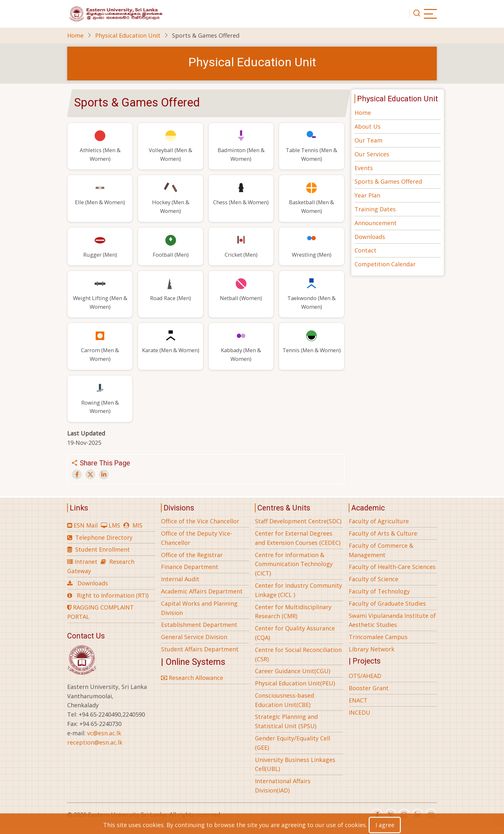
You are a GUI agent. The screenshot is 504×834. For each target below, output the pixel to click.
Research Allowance (192, 685)
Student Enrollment (103, 557)
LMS (114, 533)
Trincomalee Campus (378, 645)
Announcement (376, 223)
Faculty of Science (373, 587)
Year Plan (367, 195)
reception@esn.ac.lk (95, 750)
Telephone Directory (104, 545)
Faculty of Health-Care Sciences (392, 574)
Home (75, 35)
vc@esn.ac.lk (104, 741)
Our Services (372, 154)
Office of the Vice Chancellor (200, 529)
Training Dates (375, 209)
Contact (365, 250)
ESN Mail (86, 533)
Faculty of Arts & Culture (383, 541)
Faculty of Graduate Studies (387, 611)
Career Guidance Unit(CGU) (292, 679)
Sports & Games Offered (388, 181)
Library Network (372, 657)
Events (364, 168)
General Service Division (194, 645)
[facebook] (377, 822)
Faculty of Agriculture (379, 529)
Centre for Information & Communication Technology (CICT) (294, 572)
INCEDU (360, 720)
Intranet (86, 569)
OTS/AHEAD (365, 683)
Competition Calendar (385, 264)
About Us (368, 126)
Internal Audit (180, 587)
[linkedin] (418, 822)
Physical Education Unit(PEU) (295, 691)
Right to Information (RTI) (113, 603)
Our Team (369, 140)
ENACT (358, 708)
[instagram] (404, 822)
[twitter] (391, 822)
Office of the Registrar (192, 562)
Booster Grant (369, 696)
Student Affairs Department (200, 657)
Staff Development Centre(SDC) (298, 529)
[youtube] (431, 822)
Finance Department (190, 574)
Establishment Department (199, 632)
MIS (137, 533)
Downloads (370, 237)
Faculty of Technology (379, 599)
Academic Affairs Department (202, 599)
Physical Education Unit (128, 35)
